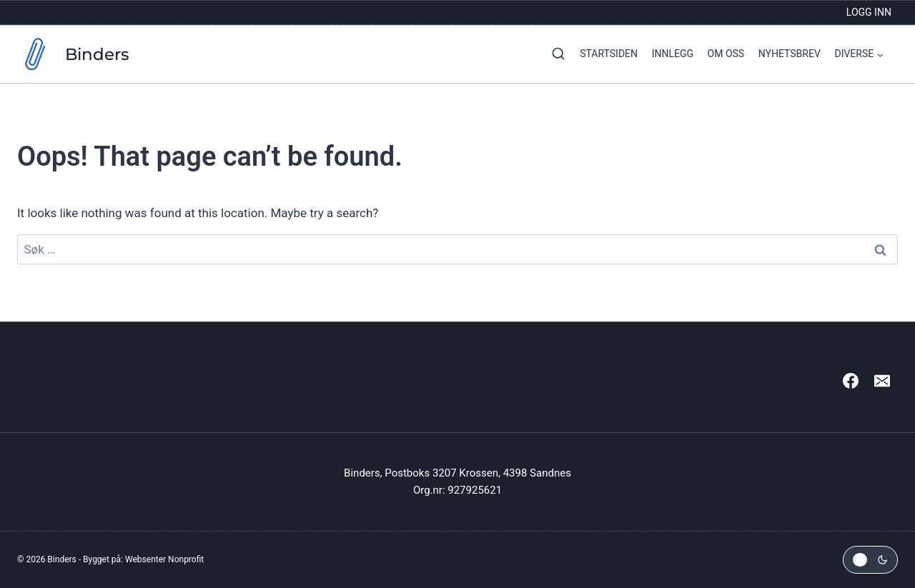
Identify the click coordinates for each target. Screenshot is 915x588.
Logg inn (869, 12)
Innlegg (673, 54)
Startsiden (609, 54)
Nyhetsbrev (790, 54)
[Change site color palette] (870, 560)
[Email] (882, 381)
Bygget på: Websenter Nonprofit (143, 559)
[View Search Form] (555, 54)
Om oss (726, 54)
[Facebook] (851, 381)
